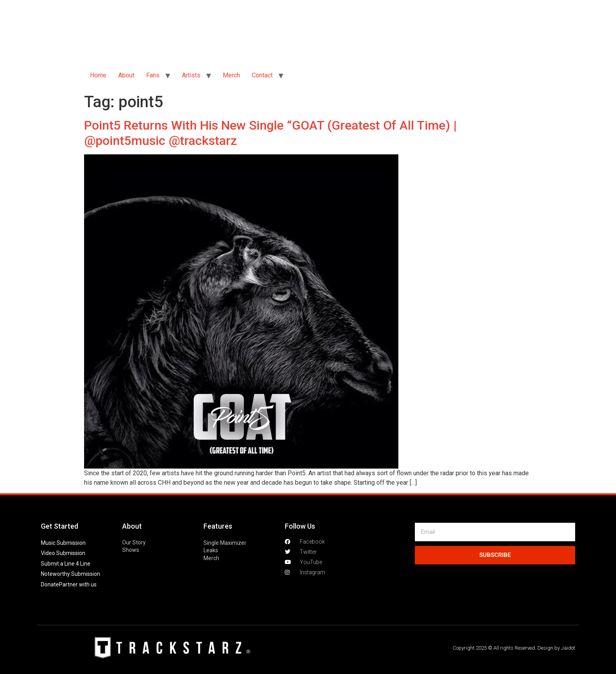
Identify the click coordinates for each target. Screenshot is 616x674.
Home (98, 75)
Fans (153, 75)
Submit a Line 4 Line (66, 564)
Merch (231, 75)
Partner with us (78, 584)
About (126, 75)
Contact (262, 75)
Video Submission (63, 553)
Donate (50, 584)
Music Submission (63, 543)
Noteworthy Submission (71, 574)
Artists (191, 75)
